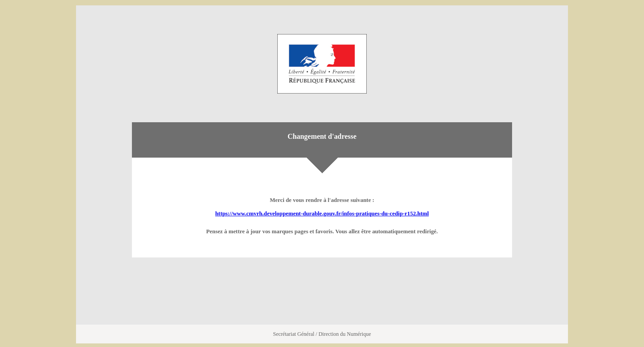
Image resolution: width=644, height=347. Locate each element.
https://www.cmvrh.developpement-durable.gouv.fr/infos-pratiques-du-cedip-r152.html (322, 214)
